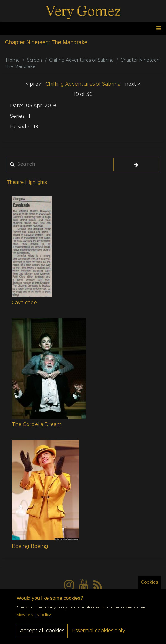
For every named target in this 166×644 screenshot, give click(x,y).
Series (17, 116)
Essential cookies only (99, 634)
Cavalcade (24, 303)
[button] (32, 247)
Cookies (149, 585)
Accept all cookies (42, 634)
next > (133, 84)
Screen (34, 60)
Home (13, 60)
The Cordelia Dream (37, 424)
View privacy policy (34, 618)
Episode (20, 127)
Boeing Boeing (30, 546)
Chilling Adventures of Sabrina (81, 60)
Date (16, 106)
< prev (33, 84)
